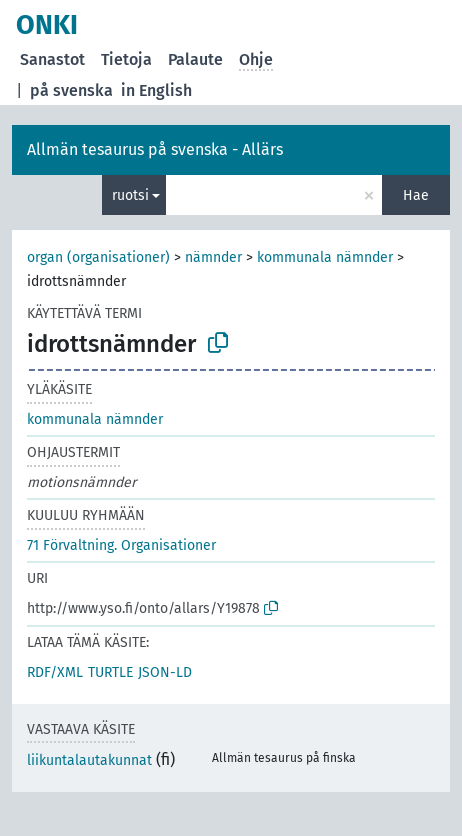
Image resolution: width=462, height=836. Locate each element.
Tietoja (126, 59)
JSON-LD (165, 672)
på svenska (71, 90)
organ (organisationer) (98, 257)
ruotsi (130, 195)
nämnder (213, 257)
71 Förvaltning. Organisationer (121, 545)
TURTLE (110, 672)
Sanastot (52, 59)
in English (156, 90)
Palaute (195, 59)
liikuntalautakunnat (89, 760)
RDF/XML (55, 672)
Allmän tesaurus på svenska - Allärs (155, 149)
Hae (416, 195)
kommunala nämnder (325, 257)
